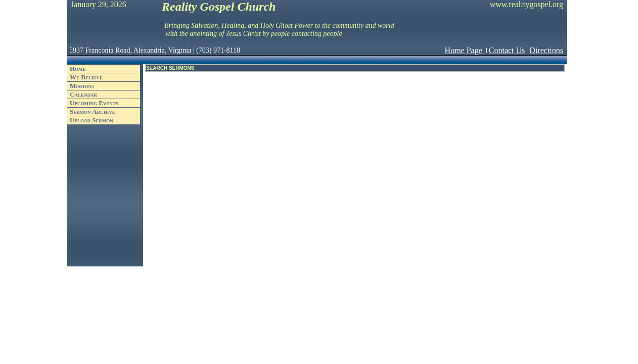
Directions (546, 50)
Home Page (465, 50)
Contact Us (507, 50)
